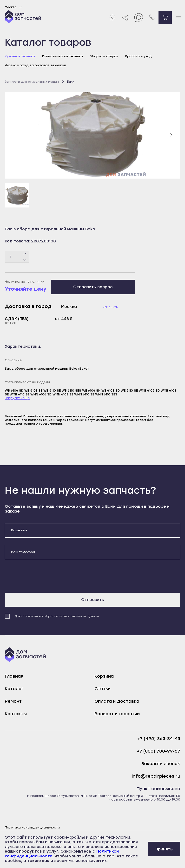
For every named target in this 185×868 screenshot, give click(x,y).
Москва (14, 7)
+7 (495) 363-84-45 (159, 739)
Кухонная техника (20, 56)
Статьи (102, 689)
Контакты (16, 714)
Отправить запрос (93, 287)
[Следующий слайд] (171, 135)
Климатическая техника (63, 56)
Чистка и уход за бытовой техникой (35, 65)
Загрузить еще (17, 398)
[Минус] (25, 260)
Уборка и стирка (104, 56)
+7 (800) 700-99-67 (159, 751)
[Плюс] (25, 254)
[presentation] (41, 576)
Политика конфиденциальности (32, 827)
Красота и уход (139, 56)
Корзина (104, 676)
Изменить (110, 307)
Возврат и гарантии (117, 714)
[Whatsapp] (112, 17)
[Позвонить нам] (152, 17)
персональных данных (81, 616)
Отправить (93, 600)
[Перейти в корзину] (165, 17)
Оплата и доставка (117, 701)
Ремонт (13, 701)
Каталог (14, 689)
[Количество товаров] (17, 257)
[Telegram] (125, 17)
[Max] (139, 17)
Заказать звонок (161, 764)
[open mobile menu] (178, 17)
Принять (164, 849)
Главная (14, 676)
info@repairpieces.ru (156, 776)
